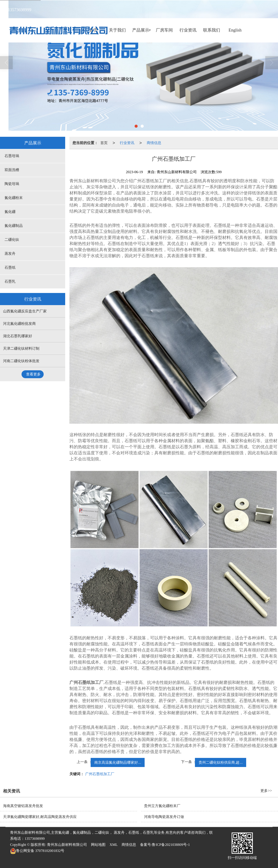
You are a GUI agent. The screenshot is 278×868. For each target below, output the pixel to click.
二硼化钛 (12, 240)
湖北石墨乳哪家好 (18, 336)
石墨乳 (10, 281)
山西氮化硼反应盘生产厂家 (25, 311)
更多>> (266, 791)
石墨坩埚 (12, 156)
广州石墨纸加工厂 (100, 774)
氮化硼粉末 (14, 198)
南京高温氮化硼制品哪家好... (118, 762)
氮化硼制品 (14, 226)
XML (114, 845)
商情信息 (154, 143)
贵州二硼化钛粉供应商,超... (221, 762)
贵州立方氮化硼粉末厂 (162, 806)
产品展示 (141, 30)
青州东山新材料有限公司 (67, 845)
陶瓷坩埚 (12, 184)
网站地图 (98, 845)
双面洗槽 (12, 170)
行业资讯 (188, 30)
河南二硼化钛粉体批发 (21, 361)
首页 (104, 143)
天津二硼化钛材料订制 (21, 348)
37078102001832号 (37, 851)
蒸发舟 (10, 254)
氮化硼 (10, 212)
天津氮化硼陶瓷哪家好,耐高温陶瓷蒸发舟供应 (40, 817)
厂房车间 (164, 30)
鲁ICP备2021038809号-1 (171, 845)
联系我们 (212, 30)
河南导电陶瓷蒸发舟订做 (164, 817)
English (235, 30)
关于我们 (117, 30)
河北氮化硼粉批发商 (19, 324)
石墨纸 (10, 267)
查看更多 (33, 374)
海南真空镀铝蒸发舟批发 (23, 806)
